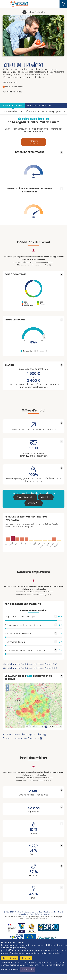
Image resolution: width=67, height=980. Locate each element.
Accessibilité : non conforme (41, 914)
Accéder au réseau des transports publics (23, 734)
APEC (43, 497)
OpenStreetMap (36, 726)
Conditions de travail (12, 111)
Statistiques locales (12, 105)
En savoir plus (27, 969)
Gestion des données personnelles (29, 912)
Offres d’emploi (32, 111)
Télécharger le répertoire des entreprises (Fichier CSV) (32, 664)
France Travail (23, 497)
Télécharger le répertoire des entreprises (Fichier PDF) (32, 668)
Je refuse (26, 958)
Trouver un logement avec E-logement (21, 738)
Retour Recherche (36, 12)
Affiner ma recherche (33, 142)
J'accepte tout (10, 958)
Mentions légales (50, 912)
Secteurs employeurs (52, 111)
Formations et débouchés (39, 105)
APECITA (31, 503)
